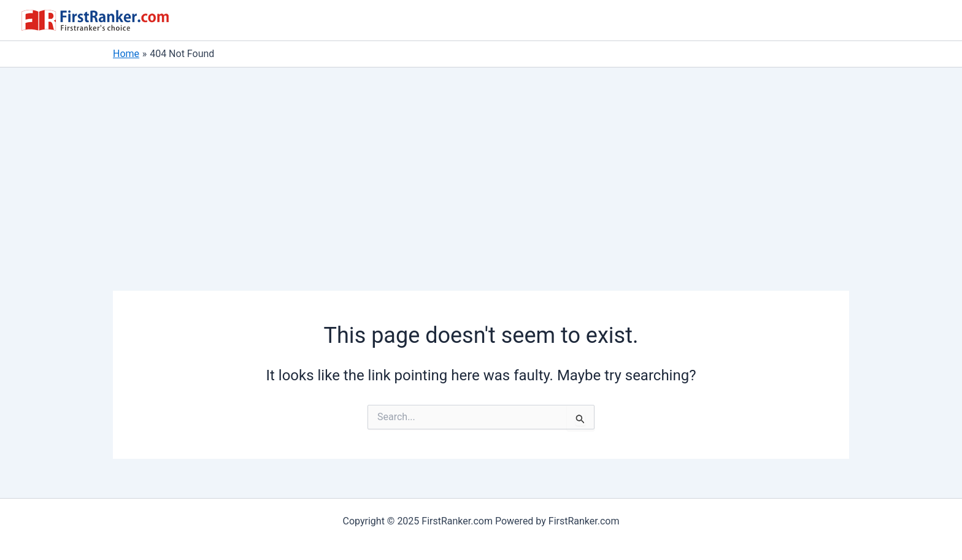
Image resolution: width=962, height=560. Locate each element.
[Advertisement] (481, 159)
